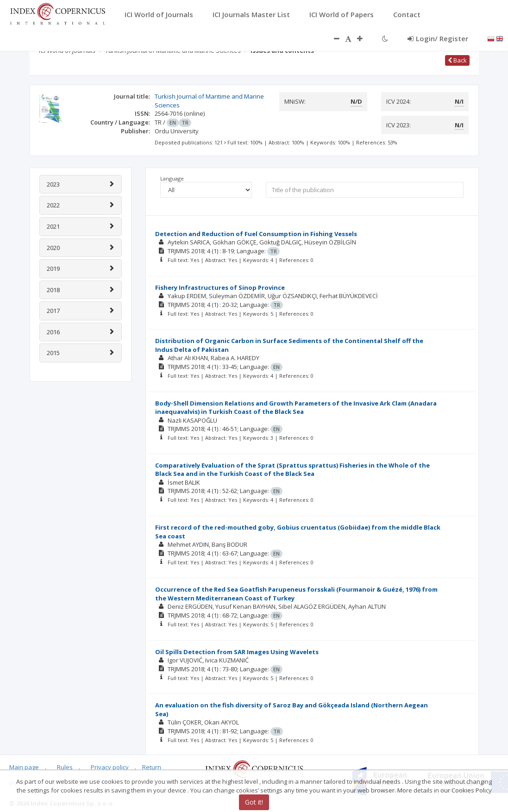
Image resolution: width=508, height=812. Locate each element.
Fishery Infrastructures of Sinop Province (220, 287)
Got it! (254, 802)
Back (457, 60)
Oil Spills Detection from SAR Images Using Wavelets (237, 652)
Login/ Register (438, 38)
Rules (65, 767)
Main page (24, 767)
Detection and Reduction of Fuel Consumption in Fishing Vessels (256, 234)
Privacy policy (110, 767)
